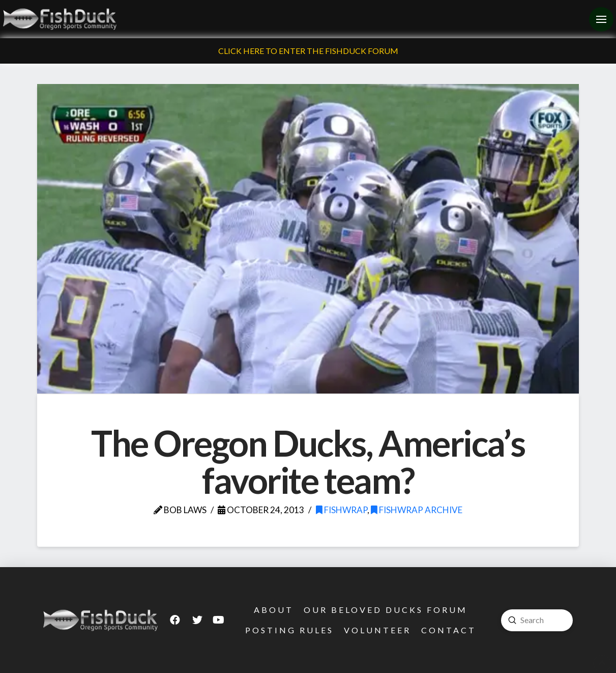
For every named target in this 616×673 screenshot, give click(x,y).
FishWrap (342, 510)
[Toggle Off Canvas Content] (601, 19)
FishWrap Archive (417, 510)
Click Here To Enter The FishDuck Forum (308, 51)
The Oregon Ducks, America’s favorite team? (308, 462)
